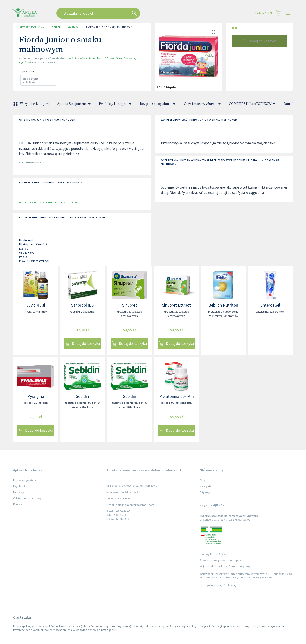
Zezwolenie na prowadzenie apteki (221, 560)
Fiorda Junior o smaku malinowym (109, 27)
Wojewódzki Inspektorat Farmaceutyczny (225, 566)
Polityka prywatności (26, 480)
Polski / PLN (264, 13)
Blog (202, 480)
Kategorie (205, 486)
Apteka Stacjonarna (75, 104)
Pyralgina (36, 396)
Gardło (73, 27)
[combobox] (122, 13)
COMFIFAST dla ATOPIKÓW (253, 104)
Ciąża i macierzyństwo (203, 104)
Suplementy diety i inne (53, 202)
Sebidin (82, 396)
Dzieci (56, 27)
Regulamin (20, 486)
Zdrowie (74, 202)
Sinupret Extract (176, 305)
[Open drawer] (288, 13)
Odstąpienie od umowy (27, 498)
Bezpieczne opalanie (158, 104)
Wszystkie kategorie (32, 104)
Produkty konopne (116, 104)
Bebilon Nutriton (223, 305)
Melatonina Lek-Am (177, 396)
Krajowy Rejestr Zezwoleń (215, 554)
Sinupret (130, 305)
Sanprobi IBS (82, 305)
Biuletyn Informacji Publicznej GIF (220, 585)
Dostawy (19, 492)
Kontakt (18, 504)
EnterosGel (270, 305)
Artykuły (205, 492)
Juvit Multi (36, 305)
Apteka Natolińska (32, 27)
